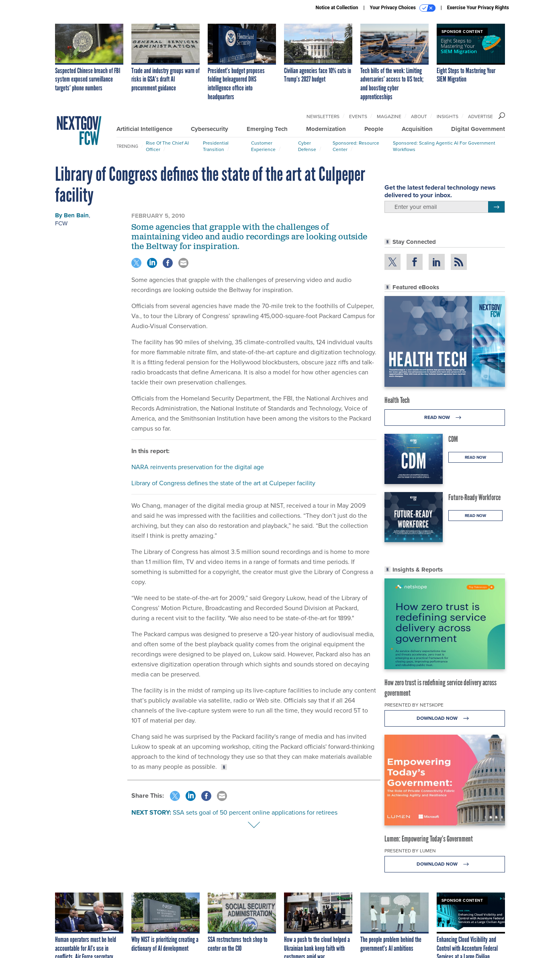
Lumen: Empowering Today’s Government (429, 839)
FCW (61, 223)
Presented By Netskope (414, 705)
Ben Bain (76, 215)
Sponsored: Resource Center (356, 146)
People (374, 129)
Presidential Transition (216, 146)
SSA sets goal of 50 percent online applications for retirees (255, 812)
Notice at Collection (337, 8)
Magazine (389, 116)
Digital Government (478, 129)
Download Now (445, 718)
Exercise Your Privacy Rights (478, 8)
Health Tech (397, 400)
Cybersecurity (209, 129)
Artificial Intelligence (144, 129)
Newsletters (323, 116)
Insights (448, 116)
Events (358, 116)
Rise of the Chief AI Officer (167, 146)
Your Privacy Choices (403, 8)
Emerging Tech (267, 129)
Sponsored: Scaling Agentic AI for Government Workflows (444, 146)
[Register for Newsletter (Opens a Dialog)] (496, 207)
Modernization (326, 129)
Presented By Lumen (410, 851)
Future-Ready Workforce (474, 497)
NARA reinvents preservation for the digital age (198, 467)
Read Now (445, 418)
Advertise (480, 116)
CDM (453, 439)
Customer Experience (263, 146)
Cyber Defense (307, 146)
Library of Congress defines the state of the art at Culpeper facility (223, 483)
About (419, 116)
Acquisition (417, 129)
